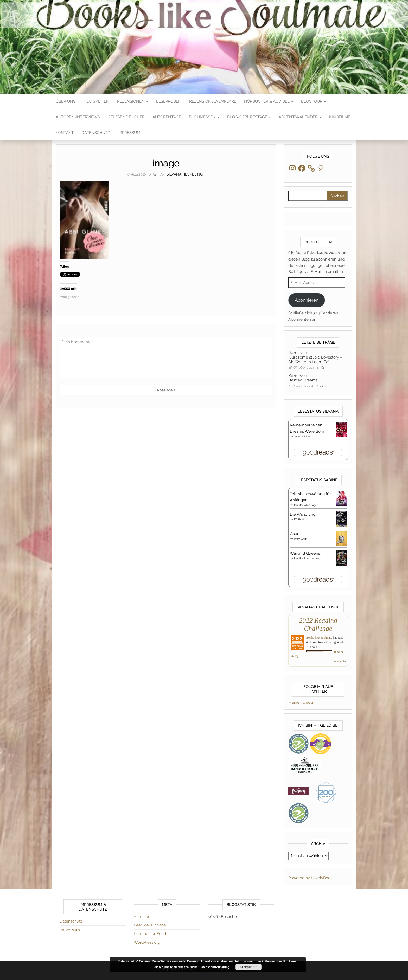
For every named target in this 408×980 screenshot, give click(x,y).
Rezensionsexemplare (213, 101)
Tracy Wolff (300, 539)
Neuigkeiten (96, 101)
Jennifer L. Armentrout (307, 558)
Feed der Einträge (150, 925)
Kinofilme (340, 117)
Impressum (129, 133)
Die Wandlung (303, 514)
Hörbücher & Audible (269, 101)
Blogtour (314, 101)
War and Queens (305, 553)
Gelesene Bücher (126, 117)
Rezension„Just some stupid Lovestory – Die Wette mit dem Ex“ (315, 357)
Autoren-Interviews (78, 117)
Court (295, 534)
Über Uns (66, 101)
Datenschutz (96, 133)
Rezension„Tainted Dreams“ (303, 378)
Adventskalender (300, 117)
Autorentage (167, 117)
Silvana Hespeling (185, 174)
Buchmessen (204, 117)
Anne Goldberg (303, 436)
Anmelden (143, 917)
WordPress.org (147, 942)
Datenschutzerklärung (214, 967)
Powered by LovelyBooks (311, 878)
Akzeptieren (248, 967)
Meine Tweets (301, 702)
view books (340, 661)
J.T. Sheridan (301, 519)
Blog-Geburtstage (249, 117)
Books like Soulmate (319, 638)
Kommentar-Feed (150, 934)
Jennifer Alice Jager (306, 505)
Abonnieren (307, 300)
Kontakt (65, 133)
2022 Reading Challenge (318, 624)
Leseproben (169, 101)
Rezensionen (133, 101)
